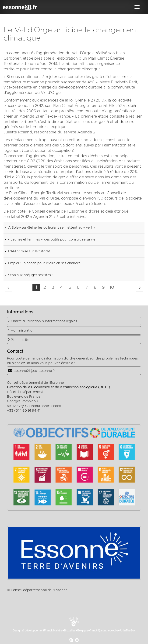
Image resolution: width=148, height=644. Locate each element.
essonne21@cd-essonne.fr (34, 371)
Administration (23, 331)
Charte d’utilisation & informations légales (44, 321)
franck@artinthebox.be (104, 630)
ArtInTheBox (128, 630)
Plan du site (20, 340)
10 (112, 288)
